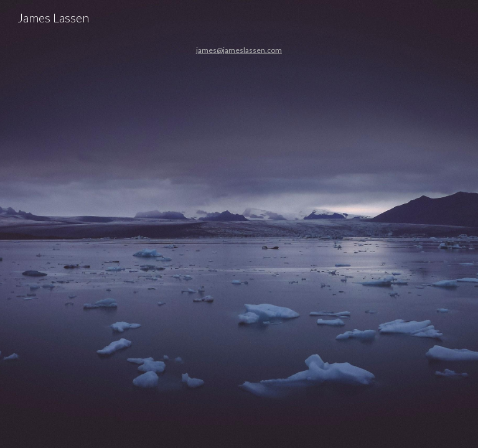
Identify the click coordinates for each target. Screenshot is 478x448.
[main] (239, 224)
